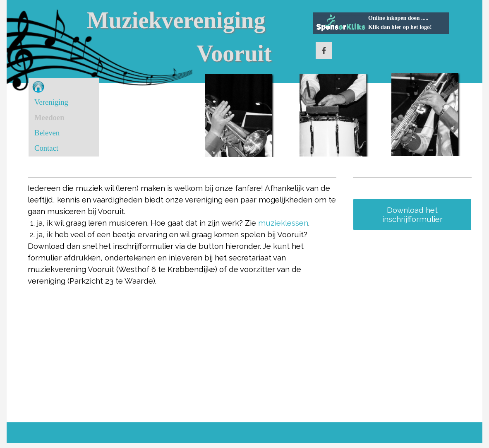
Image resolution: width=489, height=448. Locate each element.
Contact (46, 148)
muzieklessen (283, 223)
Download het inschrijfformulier (412, 214)
